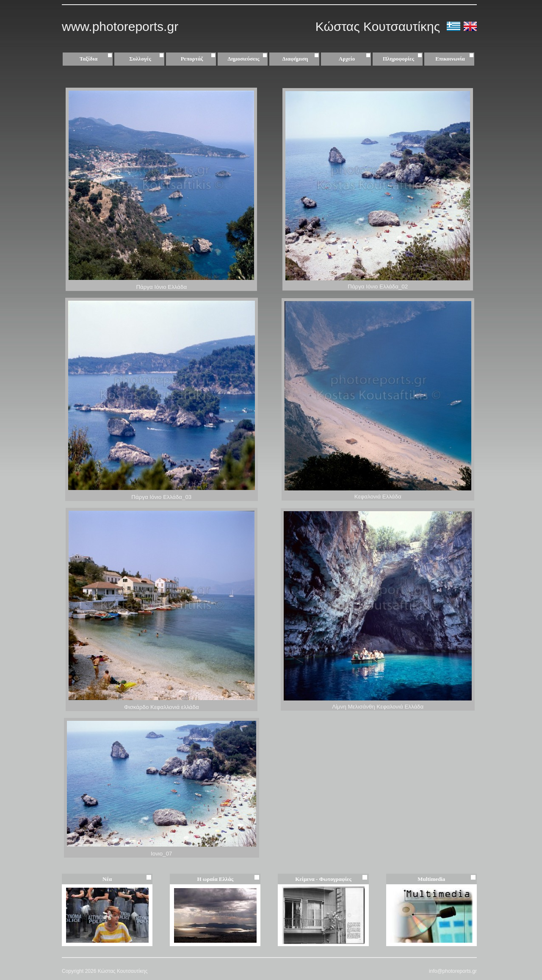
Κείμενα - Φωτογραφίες (323, 879)
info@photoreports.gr (453, 971)
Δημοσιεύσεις (249, 59)
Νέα (107, 879)
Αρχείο (356, 59)
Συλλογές (148, 59)
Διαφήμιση (302, 59)
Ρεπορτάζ (199, 59)
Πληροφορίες (398, 59)
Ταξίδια (97, 59)
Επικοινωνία (450, 59)
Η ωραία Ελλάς (215, 879)
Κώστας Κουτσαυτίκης (380, 26)
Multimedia (431, 879)
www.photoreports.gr (120, 26)
